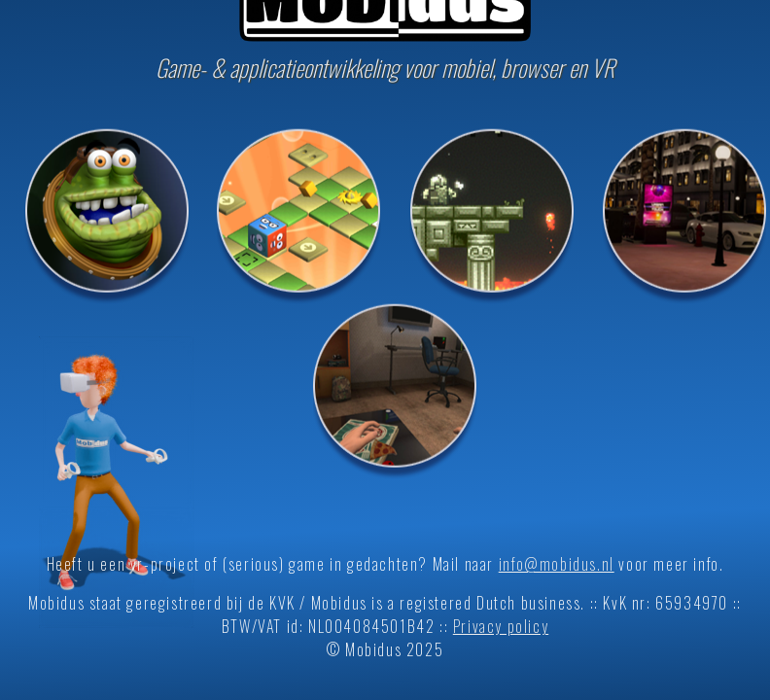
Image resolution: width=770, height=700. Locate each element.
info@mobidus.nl (557, 564)
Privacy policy (501, 626)
